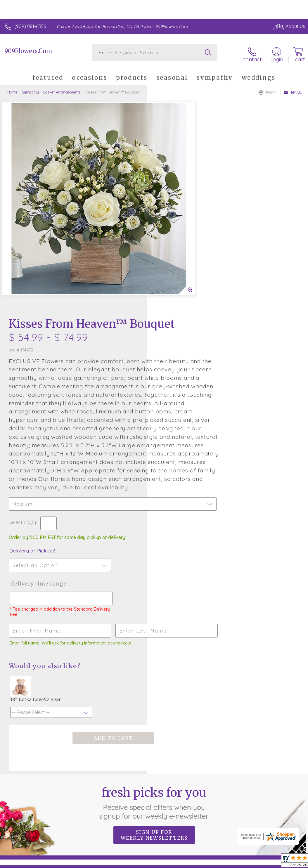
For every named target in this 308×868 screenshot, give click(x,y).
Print (268, 89)
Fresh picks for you (154, 653)
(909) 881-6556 (30, 26)
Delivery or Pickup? (179, 401)
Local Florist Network (248, 827)
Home (12, 89)
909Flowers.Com (28, 51)
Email (293, 89)
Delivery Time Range (185, 434)
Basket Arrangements (62, 89)
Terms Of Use (171, 827)
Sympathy (30, 89)
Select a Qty (169, 373)
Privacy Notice (206, 827)
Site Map (284, 827)
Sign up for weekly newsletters (154, 685)
